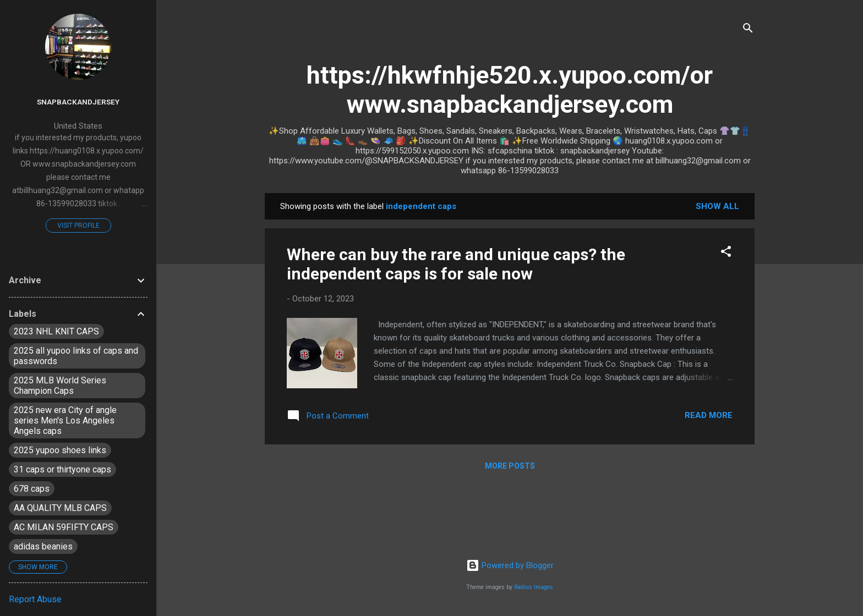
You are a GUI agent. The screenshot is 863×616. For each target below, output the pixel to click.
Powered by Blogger (510, 565)
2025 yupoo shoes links (60, 450)
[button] (726, 253)
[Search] (748, 30)
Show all (717, 206)
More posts (510, 466)
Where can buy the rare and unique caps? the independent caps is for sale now (456, 264)
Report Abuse (35, 599)
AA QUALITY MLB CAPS (60, 508)
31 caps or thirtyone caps (62, 469)
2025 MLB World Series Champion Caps (60, 386)
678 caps (32, 489)
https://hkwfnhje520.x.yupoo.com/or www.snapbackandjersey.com (510, 90)
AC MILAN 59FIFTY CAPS (64, 527)
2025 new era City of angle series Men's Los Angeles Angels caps (65, 420)
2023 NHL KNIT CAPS (56, 331)
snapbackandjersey (78, 102)
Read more (709, 415)
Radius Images (534, 587)
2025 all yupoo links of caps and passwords (76, 356)
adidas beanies (43, 546)
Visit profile (78, 226)
